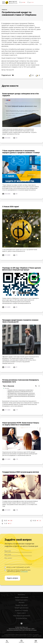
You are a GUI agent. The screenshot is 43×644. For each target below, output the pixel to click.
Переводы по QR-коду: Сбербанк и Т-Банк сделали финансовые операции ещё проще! (21, 269)
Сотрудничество (21, 618)
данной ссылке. (37, 636)
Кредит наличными (21, 597)
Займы (7, 642)
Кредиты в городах (21, 610)
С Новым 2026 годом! (11, 207)
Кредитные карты (21, 600)
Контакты (22, 595)
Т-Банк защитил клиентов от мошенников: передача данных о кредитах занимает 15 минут (21, 152)
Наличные (21, 642)
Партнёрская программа (22, 616)
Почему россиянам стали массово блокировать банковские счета (21, 381)
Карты (36, 642)
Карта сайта (21, 613)
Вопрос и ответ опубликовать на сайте (17, 567)
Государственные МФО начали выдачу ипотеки (21, 472)
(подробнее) (24, 571)
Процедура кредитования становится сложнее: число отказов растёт (20, 321)
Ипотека (22, 603)
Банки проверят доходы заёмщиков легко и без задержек (21, 95)
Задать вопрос (12, 578)
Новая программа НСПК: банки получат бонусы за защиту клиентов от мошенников (21, 424)
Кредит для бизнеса (22, 608)
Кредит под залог (21, 605)
